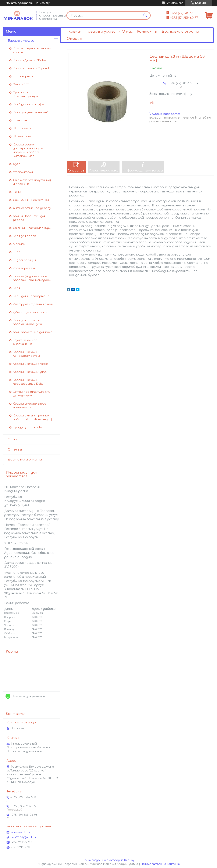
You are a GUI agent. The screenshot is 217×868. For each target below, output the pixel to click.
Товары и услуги (101, 32)
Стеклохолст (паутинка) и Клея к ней (32, 182)
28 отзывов (175, 3)
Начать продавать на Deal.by (28, 3)
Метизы (19, 244)
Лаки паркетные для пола (33, 332)
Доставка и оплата (180, 32)
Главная (74, 32)
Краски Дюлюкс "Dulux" (30, 60)
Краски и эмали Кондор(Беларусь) (26, 354)
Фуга (17, 164)
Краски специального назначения (30, 406)
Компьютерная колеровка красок (33, 50)
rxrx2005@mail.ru (23, 838)
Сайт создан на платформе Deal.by (108, 860)
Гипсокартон (23, 76)
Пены (17, 192)
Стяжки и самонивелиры (32, 228)
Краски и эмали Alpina (30, 372)
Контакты (147, 32)
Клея (16, 288)
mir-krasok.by (20, 832)
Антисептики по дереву (32, 208)
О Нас (13, 439)
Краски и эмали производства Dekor (29, 382)
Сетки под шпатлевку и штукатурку (32, 394)
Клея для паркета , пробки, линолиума (27, 322)
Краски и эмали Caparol (31, 68)
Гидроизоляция (24, 260)
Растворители (24, 268)
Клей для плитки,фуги (30, 104)
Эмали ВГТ (21, 84)
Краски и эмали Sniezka (31, 364)
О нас (127, 32)
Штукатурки (23, 137)
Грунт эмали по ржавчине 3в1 (25, 342)
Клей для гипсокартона (31, 296)
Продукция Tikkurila (27, 427)
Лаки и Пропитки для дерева (29, 218)
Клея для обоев (24, 236)
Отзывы (74, 39)
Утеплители (23, 172)
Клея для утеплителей (31, 112)
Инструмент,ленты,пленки (34, 304)
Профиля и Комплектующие (26, 94)
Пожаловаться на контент (160, 864)
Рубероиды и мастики (30, 312)
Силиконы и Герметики (31, 200)
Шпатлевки (22, 129)
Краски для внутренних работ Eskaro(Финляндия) (32, 417)
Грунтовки (21, 120)
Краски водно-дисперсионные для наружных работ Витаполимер (28, 150)
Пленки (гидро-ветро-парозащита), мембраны (32, 278)
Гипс (17, 252)
